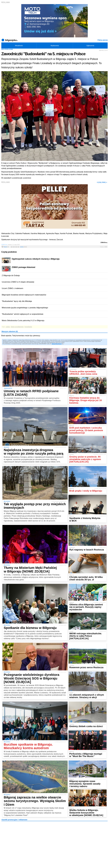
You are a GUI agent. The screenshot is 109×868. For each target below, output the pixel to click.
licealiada (28, 327)
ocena (23, 247)
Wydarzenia (55, 46)
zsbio (8, 327)
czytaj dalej (102, 182)
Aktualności (19, 46)
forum (6, 247)
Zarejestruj (59, 344)
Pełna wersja (103, 40)
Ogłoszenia (90, 46)
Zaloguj (54, 344)
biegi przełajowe (17, 327)
